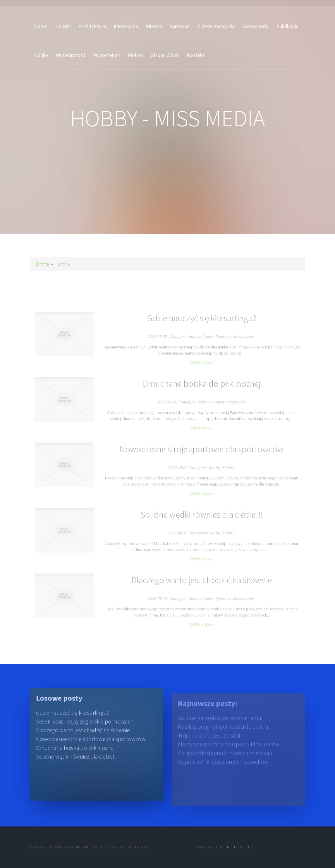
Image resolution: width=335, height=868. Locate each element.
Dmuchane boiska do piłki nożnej (75, 757)
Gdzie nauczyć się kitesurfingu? (72, 722)
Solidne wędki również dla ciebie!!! (77, 766)
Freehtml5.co (239, 847)
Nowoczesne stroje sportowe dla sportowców (91, 749)
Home (42, 264)
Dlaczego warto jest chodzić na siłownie (83, 740)
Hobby (62, 264)
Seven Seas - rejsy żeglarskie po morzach (85, 731)
